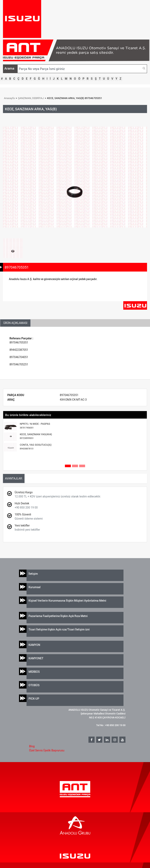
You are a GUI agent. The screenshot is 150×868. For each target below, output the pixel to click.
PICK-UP (34, 699)
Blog (32, 746)
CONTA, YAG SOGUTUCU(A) (36, 447)
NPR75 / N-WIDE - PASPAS (35, 426)
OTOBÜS (34, 685)
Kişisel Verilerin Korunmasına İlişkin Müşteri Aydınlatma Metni (67, 601)
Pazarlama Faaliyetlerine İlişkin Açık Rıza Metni (58, 616)
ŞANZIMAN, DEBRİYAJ (31, 98)
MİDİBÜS (34, 672)
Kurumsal (35, 587)
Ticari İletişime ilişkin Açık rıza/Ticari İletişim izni (59, 629)
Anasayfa (9, 98)
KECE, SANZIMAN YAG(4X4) (36, 436)
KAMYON (34, 645)
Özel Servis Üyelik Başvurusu (47, 750)
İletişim (33, 574)
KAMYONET (36, 658)
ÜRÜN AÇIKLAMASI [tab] (15, 323)
